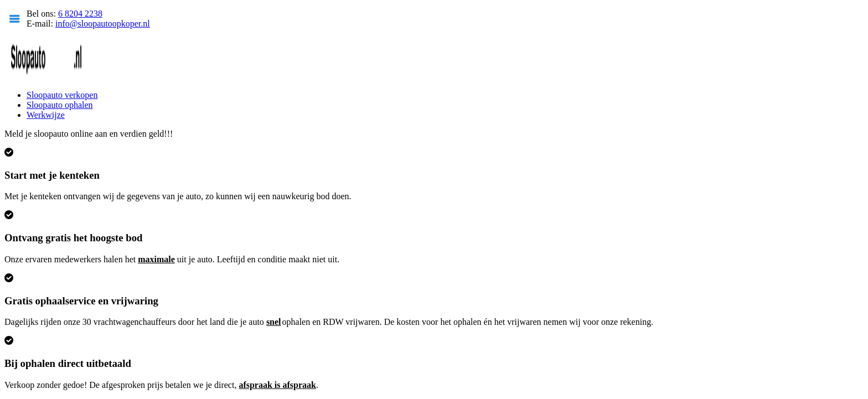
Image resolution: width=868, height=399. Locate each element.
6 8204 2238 (80, 14)
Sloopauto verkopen (62, 95)
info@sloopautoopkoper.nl (103, 24)
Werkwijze (46, 115)
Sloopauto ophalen (60, 105)
